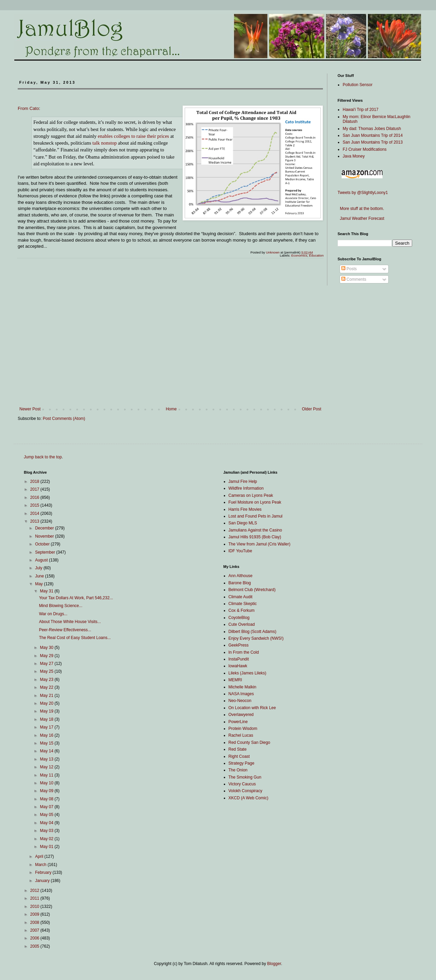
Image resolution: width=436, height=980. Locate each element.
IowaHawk (238, 666)
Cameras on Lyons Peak (251, 495)
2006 (35, 938)
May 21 (47, 696)
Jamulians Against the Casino (255, 530)
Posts (349, 269)
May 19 (47, 711)
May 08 (47, 799)
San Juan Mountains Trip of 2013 (373, 142)
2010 (35, 906)
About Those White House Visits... (70, 622)
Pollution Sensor (357, 85)
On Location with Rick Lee (252, 708)
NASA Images (241, 694)
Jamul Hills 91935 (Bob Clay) (255, 537)
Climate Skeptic (243, 604)
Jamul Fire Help (243, 481)
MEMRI (235, 680)
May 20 (47, 703)
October (43, 544)
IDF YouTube (240, 551)
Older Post (312, 409)
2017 (35, 489)
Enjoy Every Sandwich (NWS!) (256, 638)
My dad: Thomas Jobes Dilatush (372, 129)
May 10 (47, 783)
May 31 (47, 591)
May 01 (47, 847)
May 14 (47, 751)
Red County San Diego (250, 742)
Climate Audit (241, 597)
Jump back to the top (43, 457)
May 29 (47, 656)
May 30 (47, 648)
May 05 (47, 815)
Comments (354, 279)
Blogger (274, 964)
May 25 (47, 671)
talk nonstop (104, 143)
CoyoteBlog (239, 618)
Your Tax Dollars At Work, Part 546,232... (76, 598)
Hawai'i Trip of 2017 (361, 110)
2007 (35, 930)
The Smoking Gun (245, 777)
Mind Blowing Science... (60, 606)
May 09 (47, 791)
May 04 (47, 823)
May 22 (47, 687)
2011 (35, 898)
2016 (35, 497)
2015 (35, 505)
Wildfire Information (246, 488)
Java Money (354, 156)
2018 (35, 481)
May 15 (47, 743)
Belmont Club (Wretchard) (252, 590)
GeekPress (239, 645)
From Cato (28, 108)
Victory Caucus (242, 784)
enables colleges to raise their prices (133, 136)
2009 (35, 914)
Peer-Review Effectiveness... (65, 630)
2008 (35, 922)
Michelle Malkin (243, 687)
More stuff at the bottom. (361, 209)
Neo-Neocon (240, 701)
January (43, 881)
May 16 (47, 735)
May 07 (47, 807)
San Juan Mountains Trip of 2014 (373, 135)
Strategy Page (242, 763)
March (41, 865)
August (42, 560)
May (40, 584)
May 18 (47, 719)
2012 (35, 891)
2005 (35, 946)
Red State (238, 749)
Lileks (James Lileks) (247, 673)
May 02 (47, 839)
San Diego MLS (243, 523)
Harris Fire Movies (245, 509)
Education (316, 255)
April (40, 856)
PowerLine (238, 722)
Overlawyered (241, 715)
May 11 (47, 775)
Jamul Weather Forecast (361, 218)
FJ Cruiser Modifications (365, 149)
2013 (35, 521)
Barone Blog (240, 583)
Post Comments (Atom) (64, 419)
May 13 (47, 759)
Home (171, 409)
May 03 (47, 831)
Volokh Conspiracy (245, 791)
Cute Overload (242, 624)
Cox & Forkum (242, 610)
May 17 (47, 727)
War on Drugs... (53, 614)
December (45, 528)
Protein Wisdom (243, 729)
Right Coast (239, 756)
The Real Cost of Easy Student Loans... (75, 638)
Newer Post (30, 409)
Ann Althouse (241, 576)
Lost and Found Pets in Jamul (256, 516)
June (40, 576)
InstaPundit (239, 659)
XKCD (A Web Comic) (248, 798)
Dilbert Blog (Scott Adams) (253, 632)
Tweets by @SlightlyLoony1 (363, 193)
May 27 (47, 664)
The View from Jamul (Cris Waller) (260, 544)
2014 (35, 513)
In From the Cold (244, 652)
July (39, 568)
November (45, 536)
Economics (299, 255)
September (46, 552)
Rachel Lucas (241, 735)
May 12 (47, 767)
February (44, 872)
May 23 (47, 680)
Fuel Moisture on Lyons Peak (255, 502)
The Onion (238, 770)
